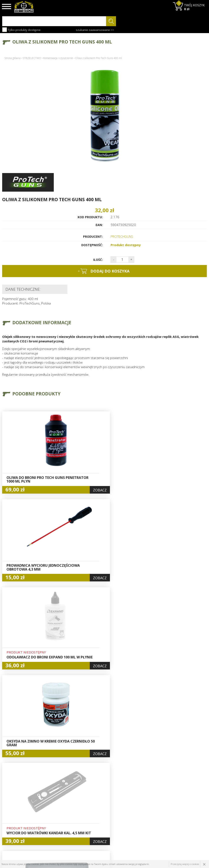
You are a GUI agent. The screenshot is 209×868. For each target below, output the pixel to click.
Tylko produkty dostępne (21, 30)
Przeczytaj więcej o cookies (185, 864)
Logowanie (97, 807)
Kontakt (60, 832)
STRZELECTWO (32, 58)
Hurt (93, 802)
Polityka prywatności (104, 822)
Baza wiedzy (63, 807)
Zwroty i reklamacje (69, 827)
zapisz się (192, 818)
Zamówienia (98, 817)
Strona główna (12, 58)
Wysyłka (60, 817)
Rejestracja (97, 812)
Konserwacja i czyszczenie (58, 58)
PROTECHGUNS (122, 236)
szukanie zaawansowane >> (95, 30)
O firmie (60, 802)
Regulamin (62, 822)
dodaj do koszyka (104, 271)
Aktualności (63, 812)
